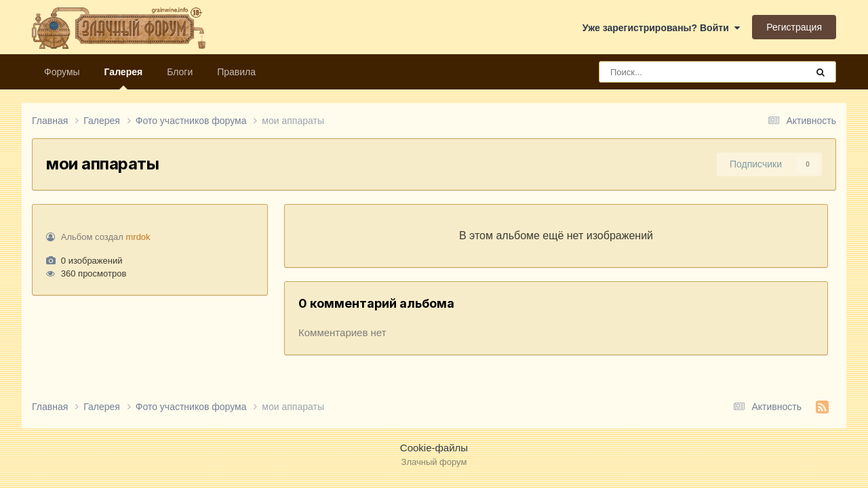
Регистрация (794, 27)
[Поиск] (678, 72)
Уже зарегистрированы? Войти (661, 28)
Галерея (124, 78)
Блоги (180, 72)
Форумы (62, 72)
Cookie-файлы (434, 448)
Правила (236, 72)
